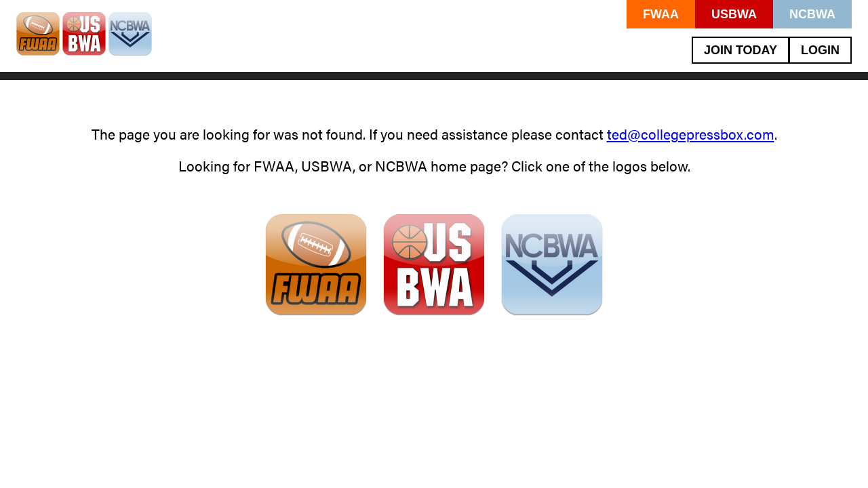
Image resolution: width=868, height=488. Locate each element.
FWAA (661, 14)
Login (820, 50)
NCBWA (812, 14)
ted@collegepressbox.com (691, 134)
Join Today (741, 50)
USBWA (734, 14)
